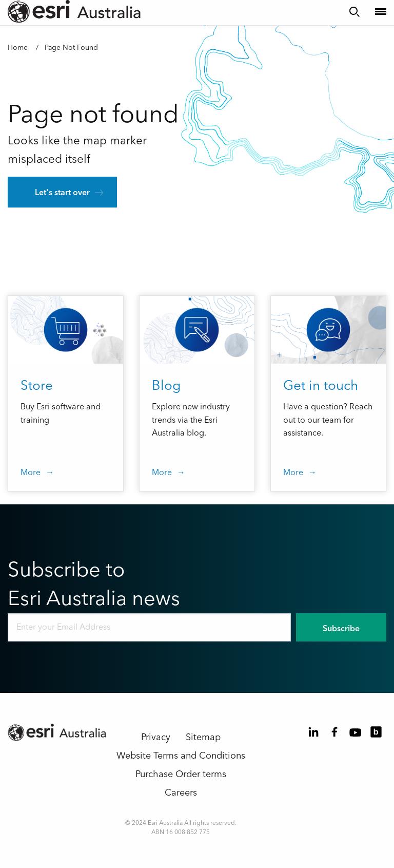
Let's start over (62, 193)
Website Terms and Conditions (181, 756)
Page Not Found (71, 48)
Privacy (156, 737)
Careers (181, 793)
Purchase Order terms (181, 774)
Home (18, 48)
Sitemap (203, 737)
